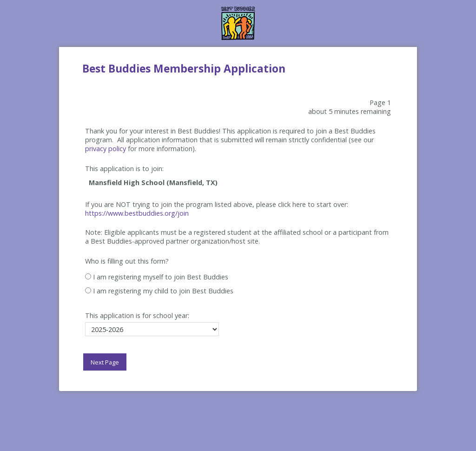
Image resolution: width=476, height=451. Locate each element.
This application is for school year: (137, 315)
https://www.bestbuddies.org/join (137, 213)
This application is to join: (124, 169)
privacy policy (106, 149)
